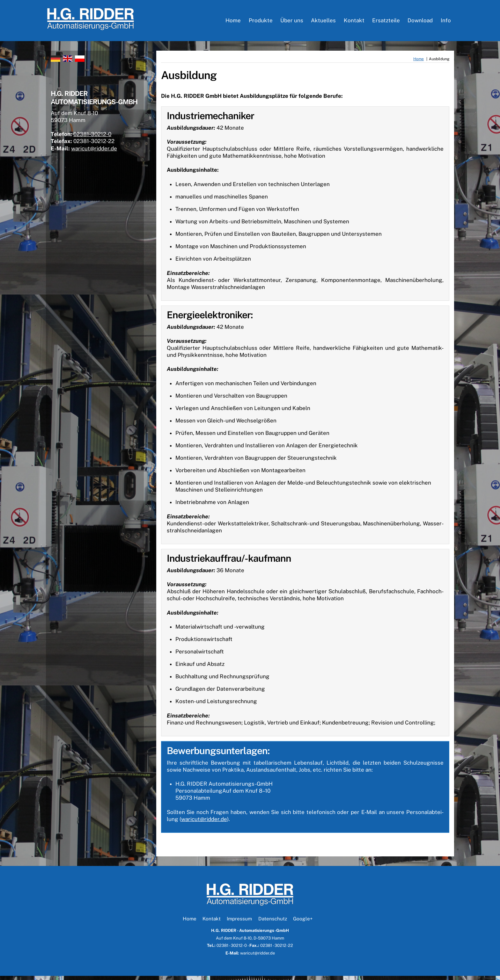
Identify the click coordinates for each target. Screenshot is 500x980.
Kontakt (354, 22)
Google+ (303, 923)
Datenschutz (273, 923)
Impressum (239, 923)
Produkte (261, 22)
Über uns (292, 22)
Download (420, 22)
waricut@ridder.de (204, 823)
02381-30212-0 (97, 141)
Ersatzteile (386, 22)
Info (446, 22)
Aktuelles (323, 22)
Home (233, 22)
